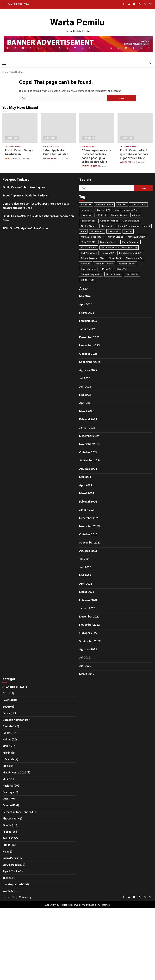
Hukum (7, 739)
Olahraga (8, 792)
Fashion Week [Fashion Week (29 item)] (88, 221)
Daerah (7, 726)
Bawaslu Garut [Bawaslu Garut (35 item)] (138, 205)
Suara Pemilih (11, 858)
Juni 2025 (85, 386)
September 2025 (90, 362)
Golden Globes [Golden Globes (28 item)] (89, 226)
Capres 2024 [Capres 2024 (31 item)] (104, 210)
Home (6, 897)
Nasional (8, 786)
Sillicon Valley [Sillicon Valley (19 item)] (123, 269)
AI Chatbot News (13, 687)
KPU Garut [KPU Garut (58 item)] (114, 231)
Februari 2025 (88, 419)
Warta (6, 891)
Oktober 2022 (88, 633)
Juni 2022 (85, 666)
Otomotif (9, 805)
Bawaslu (8, 700)
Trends (7, 878)
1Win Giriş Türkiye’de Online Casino (25, 228)
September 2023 (90, 542)
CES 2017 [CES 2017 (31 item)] (101, 215)
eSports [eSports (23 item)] (136, 215)
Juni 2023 (85, 567)
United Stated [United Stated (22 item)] (113, 274)
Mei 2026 (85, 296)
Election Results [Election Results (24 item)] (119, 215)
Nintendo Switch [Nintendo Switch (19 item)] (109, 242)
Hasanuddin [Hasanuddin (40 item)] (107, 226)
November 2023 (89, 526)
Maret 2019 (87, 674)
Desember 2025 (89, 337)
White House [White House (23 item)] (88, 280)
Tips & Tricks (11, 871)
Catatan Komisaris (14, 720)
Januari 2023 (87, 608)
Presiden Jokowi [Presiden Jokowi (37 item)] (127, 264)
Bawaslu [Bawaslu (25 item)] (122, 205)
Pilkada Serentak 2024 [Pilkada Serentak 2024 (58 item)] (92, 258)
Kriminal (8, 753)
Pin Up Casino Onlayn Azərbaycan (20, 128)
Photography (11, 818)
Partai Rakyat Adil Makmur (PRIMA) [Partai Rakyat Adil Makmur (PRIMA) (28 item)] (119, 247)
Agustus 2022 (88, 649)
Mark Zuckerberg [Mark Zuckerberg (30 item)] (137, 237)
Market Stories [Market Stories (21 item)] (115, 237)
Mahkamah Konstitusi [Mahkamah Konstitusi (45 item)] (92, 237)
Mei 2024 (85, 477)
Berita (6, 713)
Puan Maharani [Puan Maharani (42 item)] (88, 269)
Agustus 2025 (88, 370)
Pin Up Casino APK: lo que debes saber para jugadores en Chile (135, 128)
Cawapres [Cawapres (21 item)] (86, 215)
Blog (14, 897)
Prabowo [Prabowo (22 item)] (86, 264)
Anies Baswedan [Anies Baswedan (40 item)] (104, 205)
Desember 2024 (89, 436)
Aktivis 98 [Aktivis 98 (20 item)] (86, 205)
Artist (6, 693)
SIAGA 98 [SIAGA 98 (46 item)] (106, 269)
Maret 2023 (87, 592)
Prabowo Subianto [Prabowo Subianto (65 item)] (104, 264)
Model (6, 766)
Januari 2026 (87, 329)
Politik (7, 838)
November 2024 (89, 444)
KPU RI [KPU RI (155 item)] (128, 231)
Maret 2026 (87, 312)
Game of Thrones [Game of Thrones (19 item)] (109, 221)
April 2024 (86, 485)
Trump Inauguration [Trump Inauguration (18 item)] (91, 274)
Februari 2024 (88, 501)
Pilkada (7, 825)
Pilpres (7, 832)
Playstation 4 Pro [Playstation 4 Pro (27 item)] (135, 258)
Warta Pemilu (77, 22)
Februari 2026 (88, 321)
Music (6, 779)
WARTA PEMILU (13, 158)
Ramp (6, 851)
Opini (6, 799)
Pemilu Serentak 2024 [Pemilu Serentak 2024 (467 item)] (130, 253)
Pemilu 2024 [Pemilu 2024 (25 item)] (108, 253)
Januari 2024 (87, 510)
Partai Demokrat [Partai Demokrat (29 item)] (130, 242)
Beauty (7, 707)
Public (6, 845)
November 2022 (89, 625)
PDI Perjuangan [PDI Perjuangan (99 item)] (89, 253)
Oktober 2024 (88, 452)
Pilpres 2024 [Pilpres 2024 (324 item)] (115, 258)
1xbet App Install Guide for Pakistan (58, 128)
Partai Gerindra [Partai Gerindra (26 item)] (89, 247)
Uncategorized (13, 146)
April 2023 (86, 584)
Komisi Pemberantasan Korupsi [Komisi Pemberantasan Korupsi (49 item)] (134, 226)
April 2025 (86, 403)
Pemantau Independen (17, 812)
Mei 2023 (85, 575)
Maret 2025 (87, 411)
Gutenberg (25, 897)
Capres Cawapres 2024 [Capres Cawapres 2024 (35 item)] (127, 210)
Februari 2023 (88, 600)
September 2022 (90, 641)
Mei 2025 (85, 395)
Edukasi (7, 733)
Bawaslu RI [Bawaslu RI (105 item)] (87, 210)
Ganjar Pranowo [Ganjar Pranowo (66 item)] (131, 221)
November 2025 (89, 345)
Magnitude (88, 905)
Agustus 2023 (88, 551)
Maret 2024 (87, 493)
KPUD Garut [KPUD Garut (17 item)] (97, 231)
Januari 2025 (87, 427)
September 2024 (90, 460)
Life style (8, 759)
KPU (5, 746)
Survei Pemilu (11, 865)
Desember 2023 (89, 518)
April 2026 (86, 304)
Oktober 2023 (88, 534)
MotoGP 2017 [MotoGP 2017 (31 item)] (88, 242)
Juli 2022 (85, 657)
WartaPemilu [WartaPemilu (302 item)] (132, 274)
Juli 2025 (85, 378)
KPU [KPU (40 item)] (83, 231)
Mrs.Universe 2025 (14, 772)
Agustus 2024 (88, 469)
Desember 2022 (89, 616)
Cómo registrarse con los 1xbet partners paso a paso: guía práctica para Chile (97, 128)
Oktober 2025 (88, 354)
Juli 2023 (85, 559)
